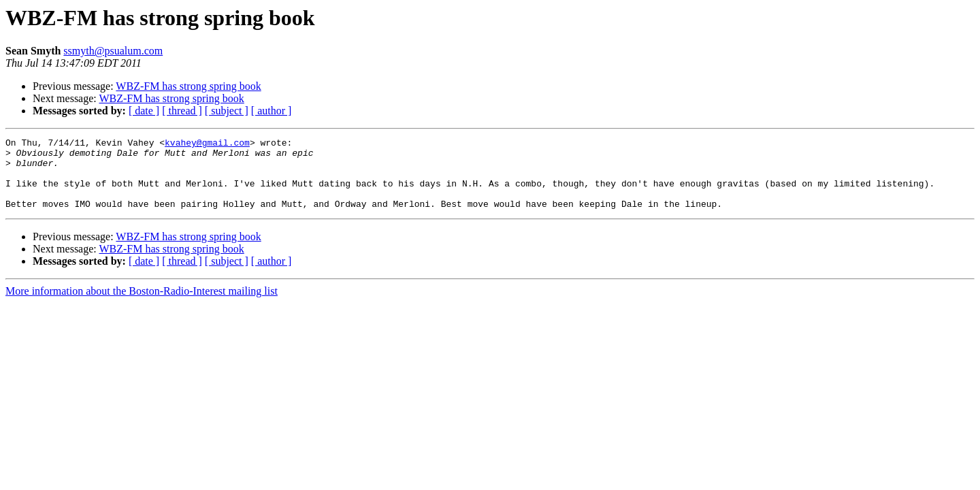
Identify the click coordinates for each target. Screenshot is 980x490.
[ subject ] (227, 111)
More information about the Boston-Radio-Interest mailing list (142, 305)
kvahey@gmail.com (207, 144)
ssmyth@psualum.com (113, 51)
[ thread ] (182, 111)
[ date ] (144, 111)
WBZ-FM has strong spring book (188, 86)
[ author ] (272, 111)
